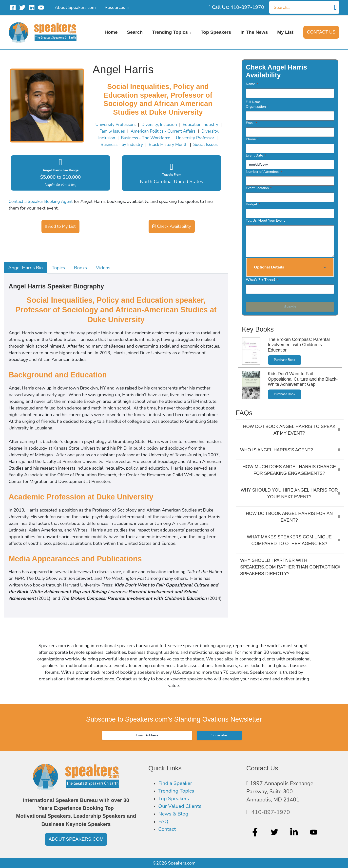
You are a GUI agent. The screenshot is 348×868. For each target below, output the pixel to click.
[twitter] (275, 833)
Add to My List (61, 233)
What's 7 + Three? (262, 280)
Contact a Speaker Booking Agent (42, 208)
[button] (321, 32)
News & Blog (174, 815)
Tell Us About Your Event (265, 221)
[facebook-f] (256, 833)
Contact (167, 832)
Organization (257, 107)
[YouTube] (41, 8)
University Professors (124, 124)
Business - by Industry (145, 144)
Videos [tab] (107, 275)
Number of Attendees (264, 172)
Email (252, 123)
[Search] (335, 7)
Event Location (259, 188)
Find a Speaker (176, 784)
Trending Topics (177, 792)
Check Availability (172, 233)
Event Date (256, 155)
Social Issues (159, 151)
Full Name (253, 102)
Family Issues (131, 131)
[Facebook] (13, 8)
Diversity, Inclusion (170, 124)
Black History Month (194, 144)
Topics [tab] (61, 275)
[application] (127, 7)
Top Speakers (174, 799)
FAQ (164, 824)
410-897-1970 (271, 813)
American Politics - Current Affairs (184, 131)
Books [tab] (84, 275)
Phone (252, 139)
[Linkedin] (32, 8)
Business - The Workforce (168, 138)
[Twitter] (22, 8)
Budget (253, 204)
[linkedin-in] (295, 833)
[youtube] (314, 833)
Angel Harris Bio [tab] (27, 275)
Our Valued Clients (181, 808)
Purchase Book (285, 360)
